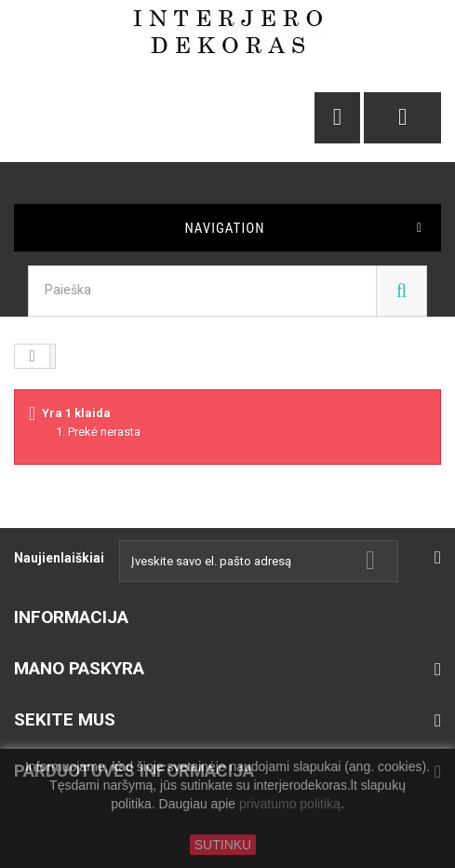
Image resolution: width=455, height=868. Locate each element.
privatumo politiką (290, 805)
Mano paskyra (79, 668)
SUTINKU (223, 845)
